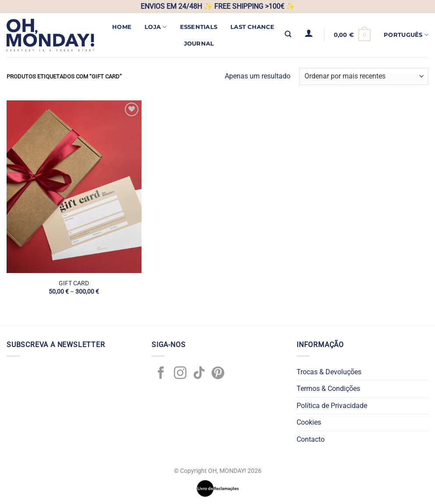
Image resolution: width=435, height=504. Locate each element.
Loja (156, 27)
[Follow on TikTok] (199, 374)
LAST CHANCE (252, 27)
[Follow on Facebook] (161, 374)
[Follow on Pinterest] (218, 374)
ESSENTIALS (199, 27)
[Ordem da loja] (364, 76)
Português (406, 35)
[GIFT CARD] (74, 187)
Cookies (309, 422)
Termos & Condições (328, 389)
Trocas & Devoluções (329, 372)
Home (122, 27)
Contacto (311, 439)
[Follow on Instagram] (180, 374)
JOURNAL (199, 44)
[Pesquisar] (288, 34)
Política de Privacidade (332, 406)
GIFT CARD (74, 283)
